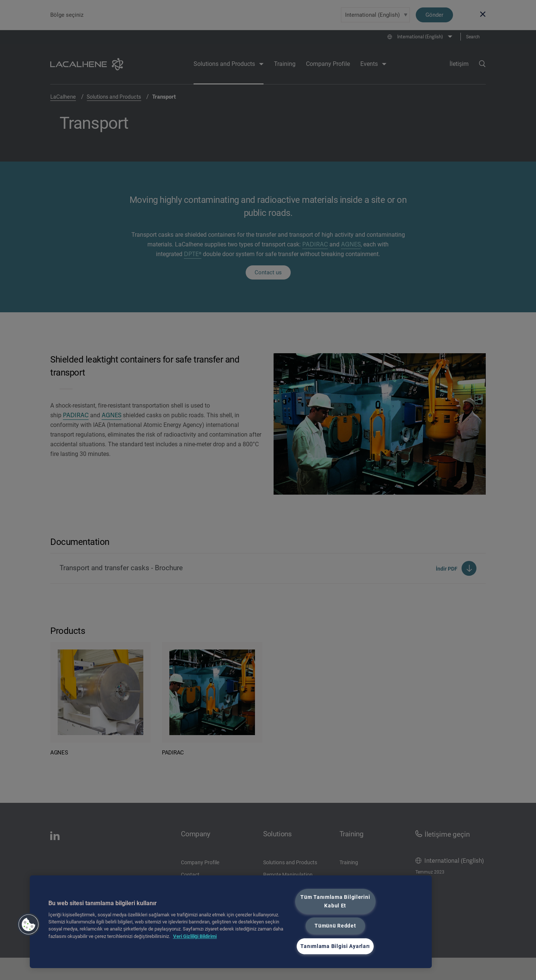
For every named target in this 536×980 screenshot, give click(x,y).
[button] (29, 925)
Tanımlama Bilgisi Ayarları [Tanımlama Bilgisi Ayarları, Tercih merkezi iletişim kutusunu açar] (335, 946)
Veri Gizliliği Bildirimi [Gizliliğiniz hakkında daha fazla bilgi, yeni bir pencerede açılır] (195, 936)
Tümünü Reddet (335, 926)
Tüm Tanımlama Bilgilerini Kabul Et (335, 901)
